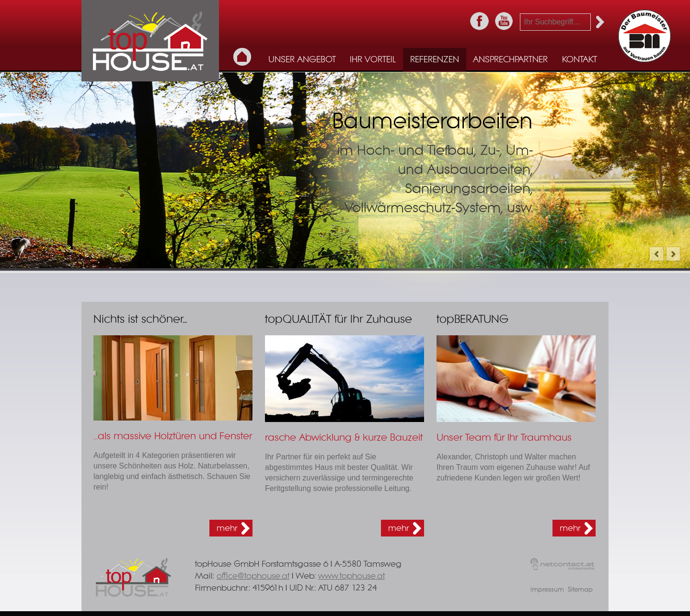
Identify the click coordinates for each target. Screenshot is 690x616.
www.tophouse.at (351, 576)
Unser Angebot (302, 60)
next (673, 254)
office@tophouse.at (253, 576)
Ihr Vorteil (373, 60)
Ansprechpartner (510, 60)
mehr (227, 528)
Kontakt (580, 60)
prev (656, 254)
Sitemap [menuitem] (580, 590)
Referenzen (435, 60)
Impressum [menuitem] (547, 590)
